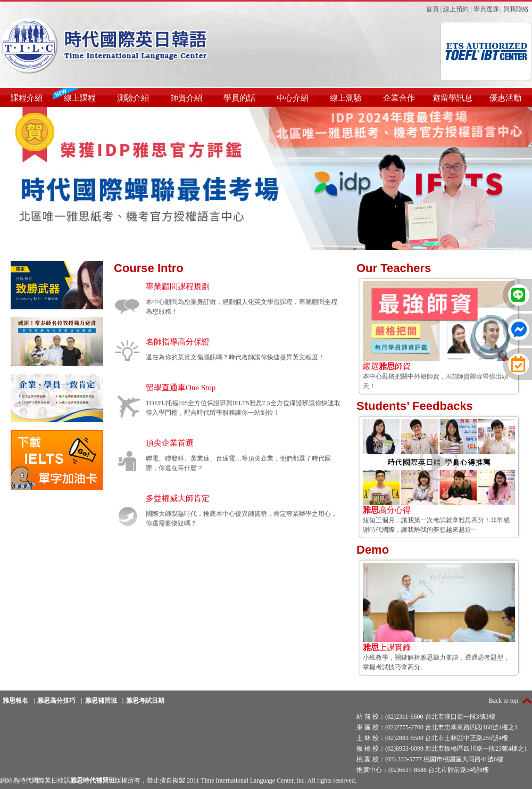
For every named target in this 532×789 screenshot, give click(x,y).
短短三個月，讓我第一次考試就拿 (439, 511)
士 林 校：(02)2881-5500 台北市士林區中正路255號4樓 (432, 738)
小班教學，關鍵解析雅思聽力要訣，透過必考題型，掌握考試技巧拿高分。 (439, 654)
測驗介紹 (133, 98)
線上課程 (80, 98)
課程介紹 (27, 98)
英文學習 (267, 302)
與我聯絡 (516, 9)
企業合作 (399, 98)
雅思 (465, 520)
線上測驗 (346, 98)
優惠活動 (505, 98)
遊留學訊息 (452, 98)
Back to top (504, 701)
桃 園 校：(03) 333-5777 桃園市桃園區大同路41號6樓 (430, 759)
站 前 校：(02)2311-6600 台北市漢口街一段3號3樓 (426, 717)
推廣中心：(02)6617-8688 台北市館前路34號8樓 (423, 770)
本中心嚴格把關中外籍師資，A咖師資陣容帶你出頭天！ (439, 372)
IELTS (241, 403)
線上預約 (456, 9)
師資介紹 (186, 98)
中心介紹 (293, 98)
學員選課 (486, 9)
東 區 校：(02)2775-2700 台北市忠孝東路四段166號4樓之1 (437, 727)
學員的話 (239, 98)
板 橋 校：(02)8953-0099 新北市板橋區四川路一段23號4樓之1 (442, 749)
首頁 (433, 9)
